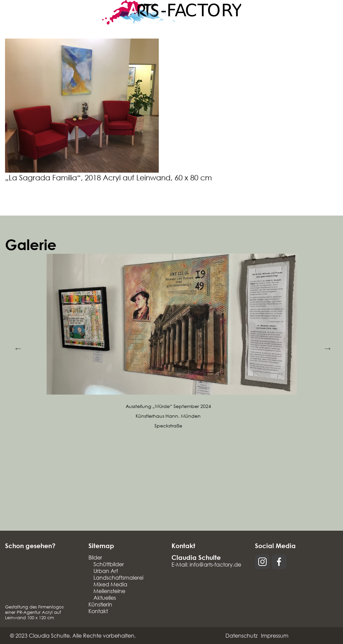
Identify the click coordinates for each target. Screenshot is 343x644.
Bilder (95, 557)
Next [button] (326, 347)
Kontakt (98, 611)
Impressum (275, 635)
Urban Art (106, 571)
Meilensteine (109, 591)
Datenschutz (242, 635)
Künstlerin (100, 604)
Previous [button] (17, 347)
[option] (171, 342)
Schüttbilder (109, 564)
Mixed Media (110, 584)
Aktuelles (105, 598)
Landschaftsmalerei (118, 577)
